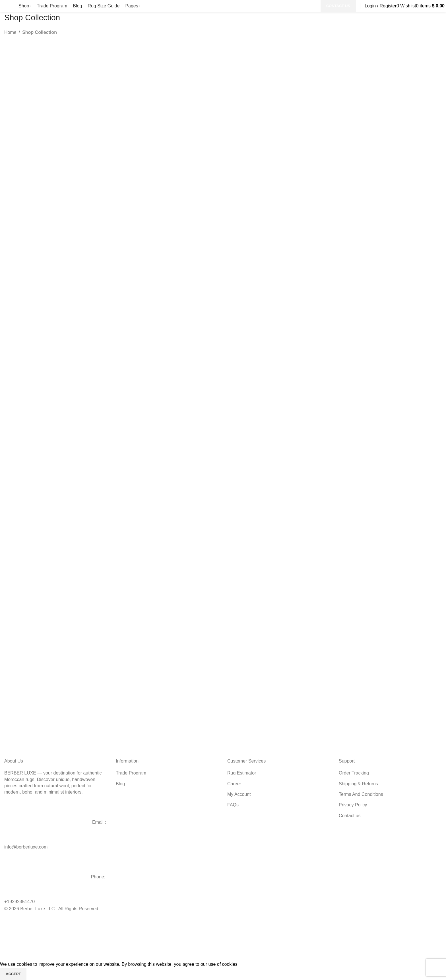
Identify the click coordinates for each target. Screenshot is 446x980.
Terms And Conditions (361, 794)
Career (234, 784)
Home (10, 32)
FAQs (233, 805)
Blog (120, 784)
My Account (239, 794)
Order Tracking (354, 773)
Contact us (350, 816)
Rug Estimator (242, 773)
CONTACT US (338, 6)
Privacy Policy (353, 805)
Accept (13, 974)
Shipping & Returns (358, 784)
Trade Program (131, 773)
